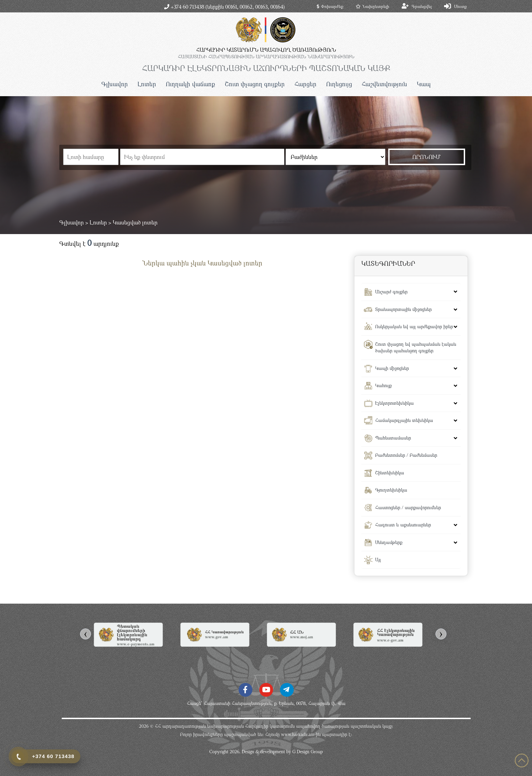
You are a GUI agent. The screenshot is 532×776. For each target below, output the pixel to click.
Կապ (424, 84)
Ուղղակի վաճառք (190, 84)
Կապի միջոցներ (392, 368)
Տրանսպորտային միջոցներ (403, 309)
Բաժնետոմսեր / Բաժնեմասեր (406, 455)
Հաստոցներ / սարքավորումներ (408, 507)
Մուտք (460, 6)
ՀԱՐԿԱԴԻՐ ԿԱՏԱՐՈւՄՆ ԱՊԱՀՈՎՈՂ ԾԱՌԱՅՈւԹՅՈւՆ (266, 50)
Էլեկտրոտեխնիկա (394, 403)
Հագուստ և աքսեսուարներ (403, 525)
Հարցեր (305, 84)
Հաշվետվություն (384, 84)
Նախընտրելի (373, 6)
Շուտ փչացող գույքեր (255, 84)
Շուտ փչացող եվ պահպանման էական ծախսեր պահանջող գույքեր (416, 347)
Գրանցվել (422, 6)
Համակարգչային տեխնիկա (404, 420)
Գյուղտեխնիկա (391, 490)
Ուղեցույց (339, 84)
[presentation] (86, 634)
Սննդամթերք (389, 542)
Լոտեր (147, 84)
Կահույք (383, 385)
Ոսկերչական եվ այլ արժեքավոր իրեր (414, 326)
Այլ (378, 560)
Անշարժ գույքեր (391, 292)
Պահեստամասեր (393, 438)
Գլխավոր (115, 84)
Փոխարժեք (330, 6)
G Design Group (308, 752)
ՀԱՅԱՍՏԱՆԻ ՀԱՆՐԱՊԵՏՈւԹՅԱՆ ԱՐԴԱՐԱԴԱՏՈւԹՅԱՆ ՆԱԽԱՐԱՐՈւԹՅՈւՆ (266, 57)
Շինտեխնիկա (390, 473)
